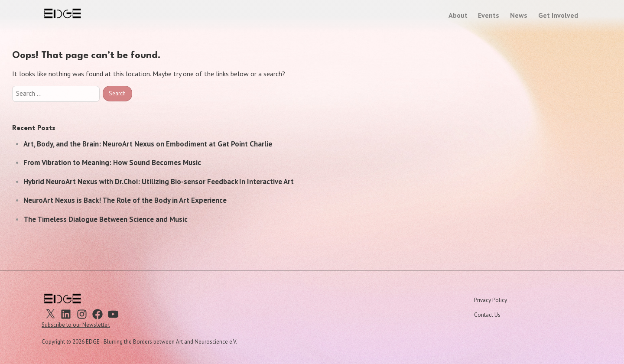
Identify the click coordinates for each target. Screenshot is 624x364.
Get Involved (558, 15)
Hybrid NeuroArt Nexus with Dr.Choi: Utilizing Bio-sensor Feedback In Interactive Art (159, 182)
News (519, 15)
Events (489, 15)
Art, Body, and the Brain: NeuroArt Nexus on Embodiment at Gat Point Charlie (148, 144)
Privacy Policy (491, 300)
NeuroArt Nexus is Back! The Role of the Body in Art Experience (125, 200)
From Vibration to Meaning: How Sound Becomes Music (112, 162)
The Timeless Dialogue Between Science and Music (106, 219)
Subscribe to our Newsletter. (76, 325)
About (458, 15)
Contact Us (487, 315)
